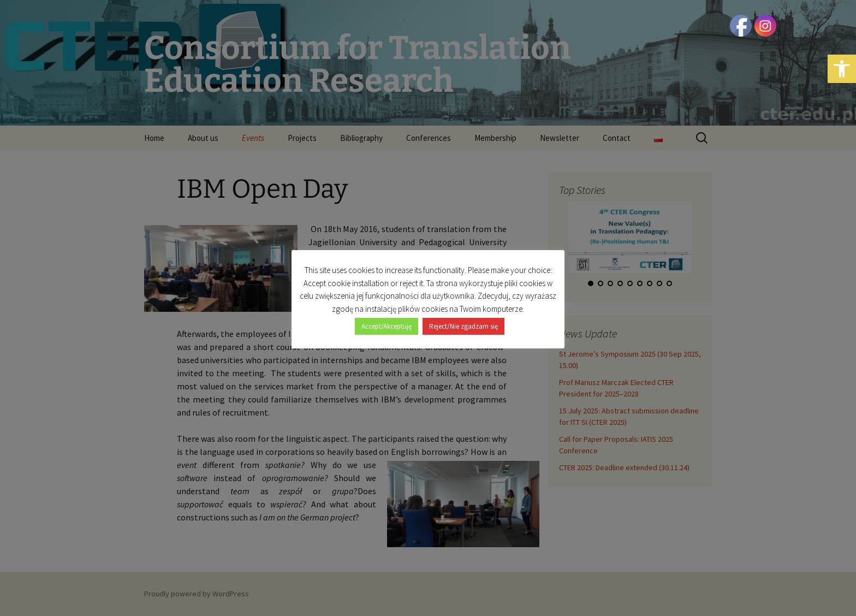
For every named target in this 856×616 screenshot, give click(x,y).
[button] (842, 69)
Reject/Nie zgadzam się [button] (463, 326)
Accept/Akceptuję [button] (387, 326)
